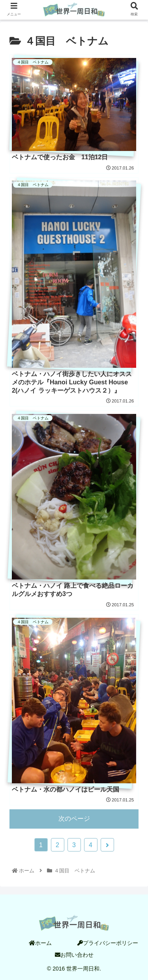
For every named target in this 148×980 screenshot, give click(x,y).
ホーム (40, 943)
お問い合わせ (74, 955)
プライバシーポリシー (108, 943)
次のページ (74, 819)
